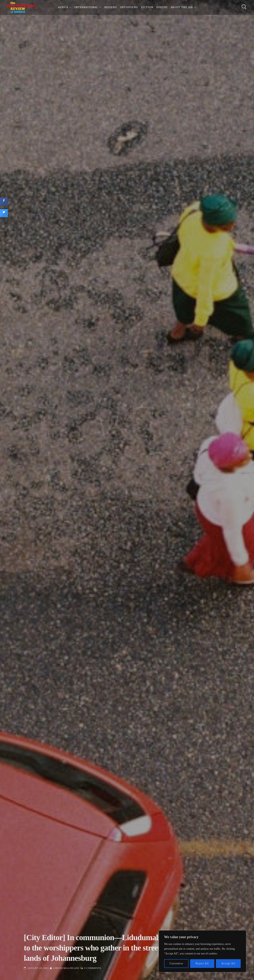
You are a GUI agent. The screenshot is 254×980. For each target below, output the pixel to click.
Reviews (111, 8)
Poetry (162, 8)
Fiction (147, 8)
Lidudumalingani (66, 968)
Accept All (228, 963)
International (86, 8)
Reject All (202, 963)
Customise (176, 963)
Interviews (129, 8)
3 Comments (93, 968)
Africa (63, 8)
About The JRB (182, 8)
